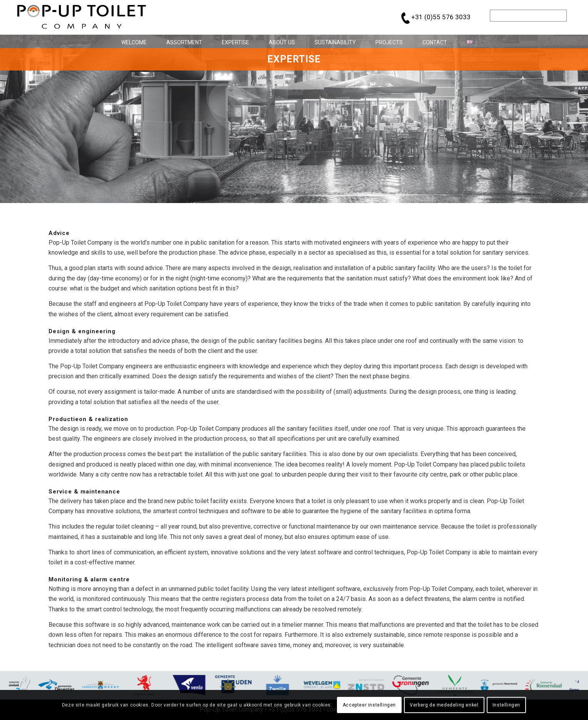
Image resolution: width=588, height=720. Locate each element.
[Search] (528, 16)
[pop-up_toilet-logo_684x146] (82, 17)
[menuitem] (131, 41)
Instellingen (506, 705)
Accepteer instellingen (369, 705)
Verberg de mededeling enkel (444, 705)
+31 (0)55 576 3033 (441, 17)
